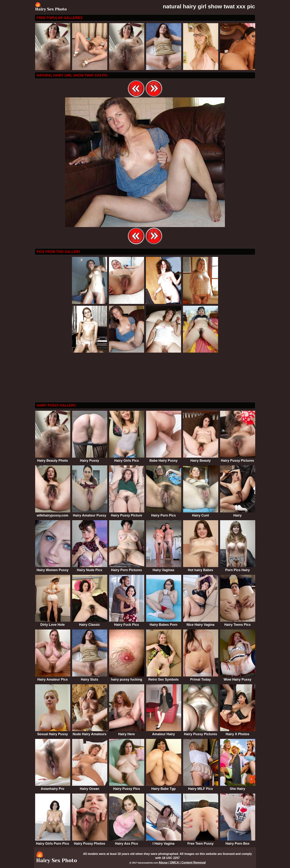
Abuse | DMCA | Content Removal (182, 863)
